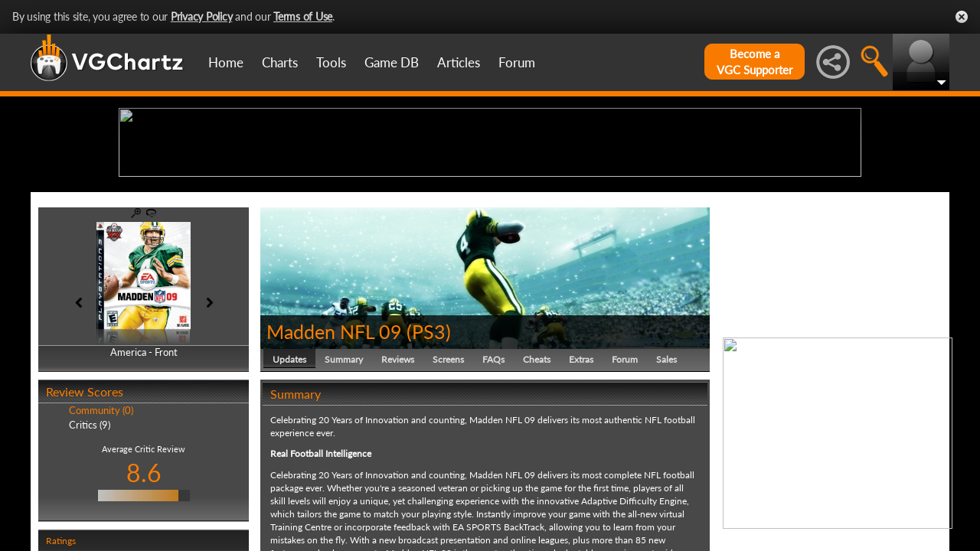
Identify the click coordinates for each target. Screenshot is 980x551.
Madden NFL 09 (334, 450)
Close (962, 17)
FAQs (493, 478)
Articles (459, 62)
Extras (581, 478)
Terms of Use (303, 16)
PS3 (429, 450)
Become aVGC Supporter (755, 62)
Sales (666, 478)
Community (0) (101, 530)
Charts (280, 62)
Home (226, 62)
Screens (448, 478)
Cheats (537, 478)
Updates (289, 478)
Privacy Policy (202, 16)
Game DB (392, 62)
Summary (344, 478)
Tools (331, 62)
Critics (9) (90, 543)
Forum (517, 62)
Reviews (398, 478)
